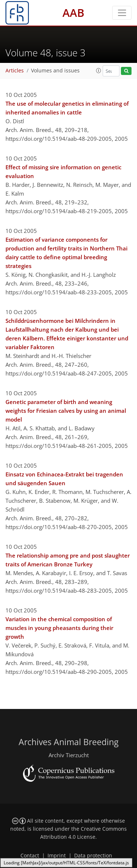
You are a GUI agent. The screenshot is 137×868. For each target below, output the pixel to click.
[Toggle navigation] (122, 13)
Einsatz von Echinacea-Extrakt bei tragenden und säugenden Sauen (64, 479)
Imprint (57, 856)
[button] (99, 71)
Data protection (93, 856)
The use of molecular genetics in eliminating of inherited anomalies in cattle (67, 108)
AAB (73, 13)
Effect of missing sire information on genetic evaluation (63, 171)
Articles (15, 71)
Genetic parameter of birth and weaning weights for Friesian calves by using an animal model (66, 411)
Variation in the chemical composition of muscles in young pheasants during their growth (59, 628)
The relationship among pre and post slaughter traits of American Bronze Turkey (68, 560)
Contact (30, 856)
